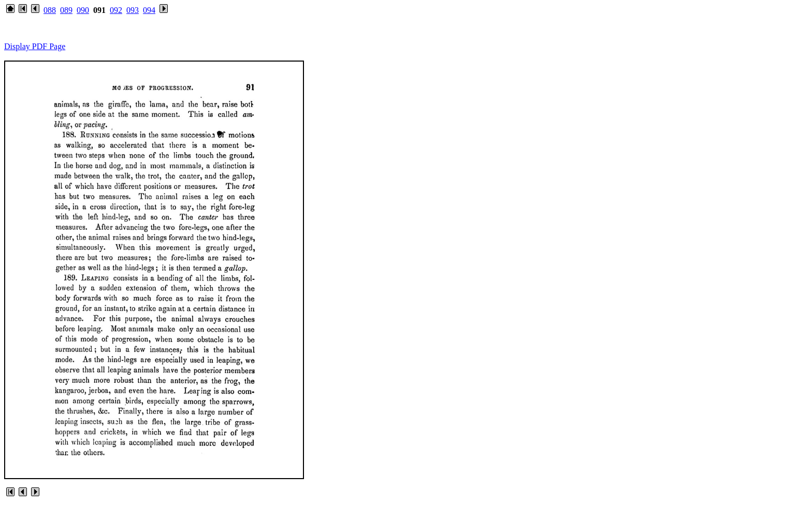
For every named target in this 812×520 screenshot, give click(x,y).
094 (149, 10)
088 (50, 10)
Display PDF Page (35, 46)
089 (66, 10)
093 (133, 10)
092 (116, 10)
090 (83, 10)
